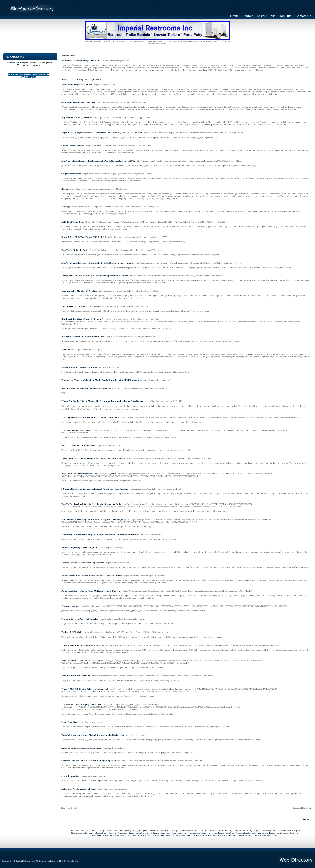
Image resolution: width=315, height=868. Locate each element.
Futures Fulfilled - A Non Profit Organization (83, 563)
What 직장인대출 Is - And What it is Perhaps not (85, 689)
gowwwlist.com (110, 830)
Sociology (66, 207)
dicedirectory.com (123, 835)
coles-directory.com (221, 833)
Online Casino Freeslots (73, 146)
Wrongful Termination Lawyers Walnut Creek (83, 337)
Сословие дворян (70, 606)
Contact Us (303, 16)
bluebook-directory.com (106, 833)
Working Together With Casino (76, 430)
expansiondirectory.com (205, 835)
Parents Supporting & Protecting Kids (80, 547)
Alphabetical (96, 80)
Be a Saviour (67, 189)
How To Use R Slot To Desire (75, 250)
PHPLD (62, 861)
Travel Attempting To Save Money (78, 645)
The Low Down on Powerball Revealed (80, 619)
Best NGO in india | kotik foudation (78, 445)
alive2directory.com (188, 830)
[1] (303, 808)
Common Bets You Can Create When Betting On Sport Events (91, 761)
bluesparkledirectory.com (129, 833)
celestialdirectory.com (177, 833)
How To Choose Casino (72, 660)
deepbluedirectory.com (102, 835)
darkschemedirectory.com (269, 833)
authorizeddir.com (76, 830)
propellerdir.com (93, 830)
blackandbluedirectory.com (289, 830)
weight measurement (71, 174)
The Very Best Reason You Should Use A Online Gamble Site (90, 417)
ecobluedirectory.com (183, 835)
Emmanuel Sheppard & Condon (77, 85)
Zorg (76, 861)
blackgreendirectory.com (82, 833)
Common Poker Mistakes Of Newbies (79, 291)
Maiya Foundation (70, 776)
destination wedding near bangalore (78, 102)
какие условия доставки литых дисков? (81, 748)
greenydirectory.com (247, 835)
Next (310, 808)
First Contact (68, 349)
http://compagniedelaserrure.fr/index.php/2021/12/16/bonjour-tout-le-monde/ (98, 263)
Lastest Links (266, 16)
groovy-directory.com (267, 835)
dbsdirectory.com (290, 833)
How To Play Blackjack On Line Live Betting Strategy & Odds (91, 504)
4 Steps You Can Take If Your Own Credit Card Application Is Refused (95, 276)
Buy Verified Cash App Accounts (77, 117)
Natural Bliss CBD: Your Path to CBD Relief (82, 237)
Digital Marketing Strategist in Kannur (80, 367)
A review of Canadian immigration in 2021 (82, 61)
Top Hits (285, 16)
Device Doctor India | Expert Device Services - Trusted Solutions (92, 576)
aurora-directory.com (228, 830)
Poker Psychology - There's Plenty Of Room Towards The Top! (91, 591)
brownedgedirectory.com (154, 833)
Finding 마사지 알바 (71, 632)
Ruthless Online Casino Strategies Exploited (82, 319)
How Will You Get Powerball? (76, 676)
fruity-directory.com (227, 835)
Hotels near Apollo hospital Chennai (79, 789)
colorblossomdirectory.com (244, 833)
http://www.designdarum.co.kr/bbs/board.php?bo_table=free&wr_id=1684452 (98, 161)
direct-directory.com (142, 835)
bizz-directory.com (267, 830)
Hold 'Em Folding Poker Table (76, 222)
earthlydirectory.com (162, 835)
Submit (248, 16)
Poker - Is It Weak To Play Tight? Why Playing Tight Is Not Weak (93, 458)
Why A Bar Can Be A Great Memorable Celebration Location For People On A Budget (102, 401)
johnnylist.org (125, 830)
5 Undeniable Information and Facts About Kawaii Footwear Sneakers (95, 489)
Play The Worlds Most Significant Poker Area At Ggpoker (89, 474)
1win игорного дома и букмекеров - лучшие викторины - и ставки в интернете (100, 535)
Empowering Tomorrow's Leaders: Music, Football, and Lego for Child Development (102, 380)
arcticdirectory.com (208, 830)
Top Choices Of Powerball (74, 306)
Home (234, 16)
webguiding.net (140, 830)
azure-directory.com (248, 830)
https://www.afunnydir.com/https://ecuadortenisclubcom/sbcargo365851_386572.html (102, 133)
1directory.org (171, 830)
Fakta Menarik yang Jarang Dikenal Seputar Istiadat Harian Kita (93, 735)
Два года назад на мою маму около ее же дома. (84, 388)
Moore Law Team (70, 722)
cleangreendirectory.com (199, 833)
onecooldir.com (156, 830)
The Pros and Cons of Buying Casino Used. (82, 704)
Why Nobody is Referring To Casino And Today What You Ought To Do (95, 519)
